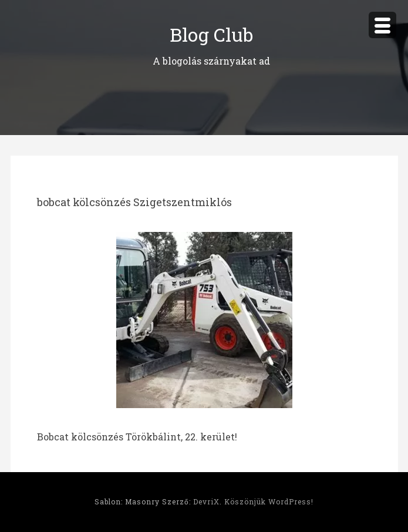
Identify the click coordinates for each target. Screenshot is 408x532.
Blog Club (211, 34)
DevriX (206, 501)
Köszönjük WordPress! (269, 501)
